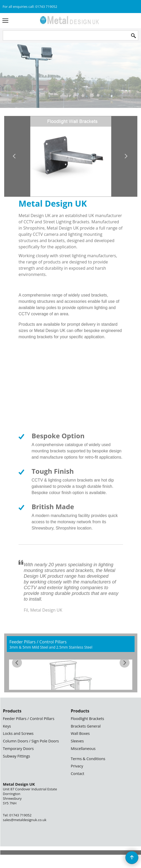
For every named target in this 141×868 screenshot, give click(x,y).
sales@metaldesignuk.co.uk (25, 820)
